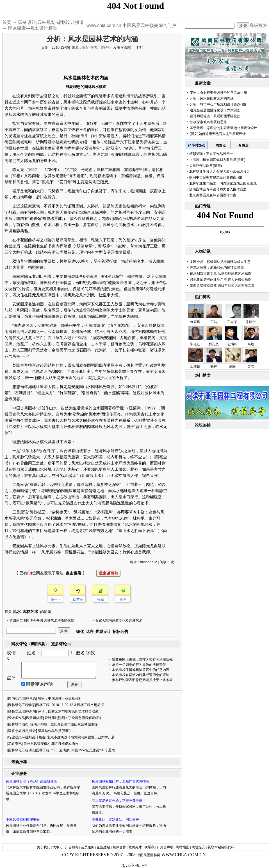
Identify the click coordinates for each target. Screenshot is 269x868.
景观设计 (103, 632)
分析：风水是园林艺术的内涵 (212, 98)
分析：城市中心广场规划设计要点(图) (218, 104)
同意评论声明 (39, 684)
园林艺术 (30, 612)
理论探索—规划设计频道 (33, 28)
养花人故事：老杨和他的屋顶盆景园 (217, 268)
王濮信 (195, 366)
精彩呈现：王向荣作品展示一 (211, 154)
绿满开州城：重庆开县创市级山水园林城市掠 (64, 724)
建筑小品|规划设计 (22, 731)
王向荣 (232, 322)
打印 (140, 48)
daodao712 (149, 562)
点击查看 (74, 573)
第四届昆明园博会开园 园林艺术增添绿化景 (42, 621)
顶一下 (56, 599)
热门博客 (203, 297)
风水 (17, 612)
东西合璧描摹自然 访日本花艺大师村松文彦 (222, 285)
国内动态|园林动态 (22, 698)
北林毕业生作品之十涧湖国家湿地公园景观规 (223, 183)
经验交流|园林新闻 (22, 711)
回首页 (78, 599)
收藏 (101, 599)
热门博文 (203, 375)
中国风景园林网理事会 (23, 820)
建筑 (88, 182)
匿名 (80, 653)
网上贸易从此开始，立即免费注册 (117, 801)
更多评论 (61, 644)
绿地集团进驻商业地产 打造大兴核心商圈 (221, 279)
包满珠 (232, 344)
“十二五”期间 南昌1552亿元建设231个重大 (83, 750)
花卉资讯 (15, 744)
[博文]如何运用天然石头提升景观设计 (218, 134)
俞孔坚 (214, 344)
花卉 (90, 632)
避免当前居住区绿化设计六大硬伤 (215, 110)
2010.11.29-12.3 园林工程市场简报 (78, 705)
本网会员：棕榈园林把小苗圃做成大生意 (220, 262)
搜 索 (243, 26)
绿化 (80, 632)
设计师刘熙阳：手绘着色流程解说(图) (73, 718)
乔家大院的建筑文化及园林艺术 (119, 621)
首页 (7, 22)
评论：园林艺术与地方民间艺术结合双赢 (68, 711)
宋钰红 (195, 344)
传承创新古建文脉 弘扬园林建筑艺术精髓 (221, 274)
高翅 (251, 344)
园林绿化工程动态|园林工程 (29, 705)
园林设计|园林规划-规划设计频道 (51, 22)
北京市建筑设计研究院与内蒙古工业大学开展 (81, 737)
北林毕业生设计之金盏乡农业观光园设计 (220, 172)
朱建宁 (251, 322)
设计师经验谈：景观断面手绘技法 (215, 116)
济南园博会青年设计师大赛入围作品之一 (220, 189)
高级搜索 (258, 25)
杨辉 (214, 366)
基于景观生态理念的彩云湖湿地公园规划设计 (224, 128)
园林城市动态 (18, 724)
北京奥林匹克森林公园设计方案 (213, 195)
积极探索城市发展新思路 (208, 122)
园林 (81, 78)
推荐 (123, 599)
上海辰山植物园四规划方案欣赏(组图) (217, 160)
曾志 (251, 366)
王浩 (214, 322)
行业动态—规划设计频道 (27, 737)
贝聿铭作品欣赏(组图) (54, 731)
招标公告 (120, 632)
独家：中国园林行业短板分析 (60, 698)
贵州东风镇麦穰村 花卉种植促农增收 (51, 744)
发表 (74, 685)
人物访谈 (203, 251)
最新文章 (203, 83)
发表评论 (120, 48)
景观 (126, 252)
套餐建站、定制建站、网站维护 (115, 820)
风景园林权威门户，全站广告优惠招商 (120, 781)
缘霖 (232, 366)
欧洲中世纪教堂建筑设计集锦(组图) (216, 177)
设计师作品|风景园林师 (25, 718)
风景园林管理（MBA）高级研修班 (31, 781)
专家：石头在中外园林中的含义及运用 (218, 93)
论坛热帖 (203, 425)
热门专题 (203, 206)
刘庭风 (195, 322)
